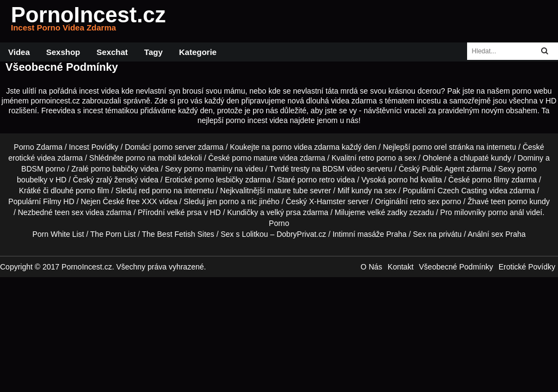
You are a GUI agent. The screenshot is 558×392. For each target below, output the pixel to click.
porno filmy (490, 180)
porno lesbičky (219, 180)
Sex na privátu (438, 234)
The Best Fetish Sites (178, 234)
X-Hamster (327, 201)
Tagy (154, 52)
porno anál (506, 212)
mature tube (288, 191)
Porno (279, 223)
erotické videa (32, 158)
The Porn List (113, 234)
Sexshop (63, 52)
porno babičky (115, 169)
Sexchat (112, 52)
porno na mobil (151, 158)
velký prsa (284, 212)
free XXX (142, 201)
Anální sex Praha (497, 234)
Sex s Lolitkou (244, 234)
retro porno (377, 158)
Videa (19, 52)
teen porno (509, 201)
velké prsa (185, 212)
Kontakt (400, 267)
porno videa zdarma (306, 147)
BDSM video (344, 169)
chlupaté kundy (486, 158)
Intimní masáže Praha (370, 234)
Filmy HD (59, 201)
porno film (92, 191)
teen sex (69, 212)
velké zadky (387, 212)
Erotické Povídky (527, 267)
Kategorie (198, 52)
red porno (155, 191)
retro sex (425, 201)
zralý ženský (117, 180)
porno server (174, 147)
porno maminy (208, 169)
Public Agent (443, 169)
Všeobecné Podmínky (456, 267)
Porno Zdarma (38, 147)
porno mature (255, 158)
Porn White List (58, 234)
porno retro (316, 180)
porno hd (403, 180)
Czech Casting (462, 191)
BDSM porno (43, 169)
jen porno (223, 201)
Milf (344, 191)
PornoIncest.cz (88, 21)
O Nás (371, 267)
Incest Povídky (93, 147)
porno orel (430, 147)
